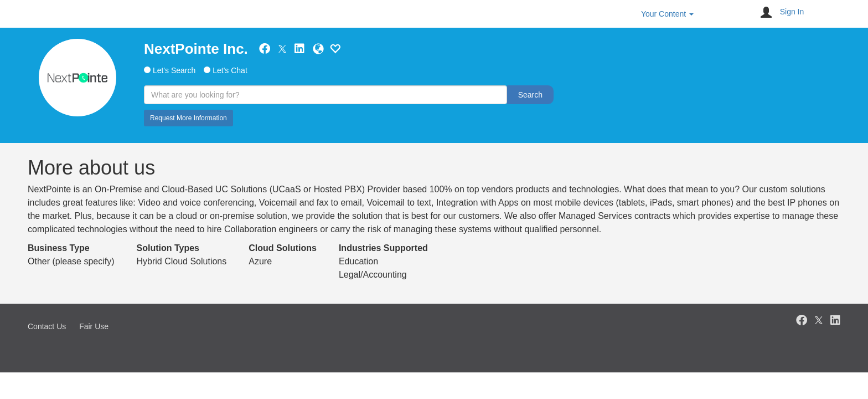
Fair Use (94, 326)
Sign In (792, 12)
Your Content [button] (667, 14)
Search (530, 95)
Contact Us (47, 326)
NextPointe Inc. (196, 49)
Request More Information (188, 118)
